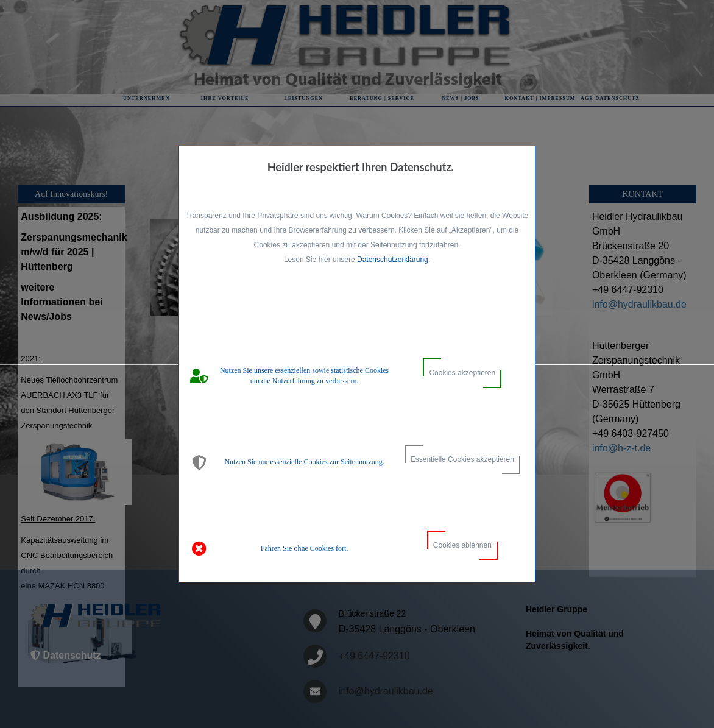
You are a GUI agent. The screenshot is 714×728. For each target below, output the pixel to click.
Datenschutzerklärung (393, 260)
